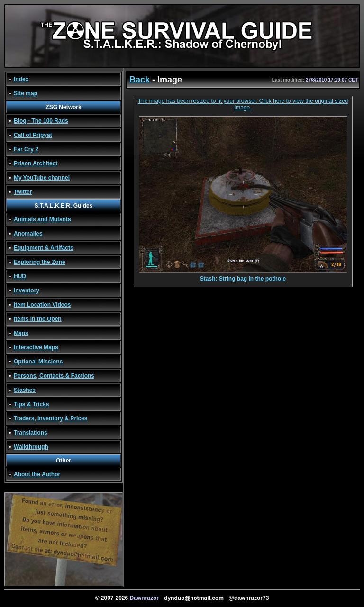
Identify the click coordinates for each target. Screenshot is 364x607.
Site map (26, 93)
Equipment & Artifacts (44, 248)
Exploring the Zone (40, 262)
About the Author (37, 474)
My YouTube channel (42, 178)
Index (21, 79)
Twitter (23, 192)
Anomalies (28, 234)
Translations (31, 433)
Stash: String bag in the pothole (243, 276)
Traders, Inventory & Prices (50, 418)
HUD (20, 276)
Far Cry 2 (26, 149)
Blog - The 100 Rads (41, 121)
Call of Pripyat (33, 135)
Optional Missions (38, 362)
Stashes (25, 390)
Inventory (27, 290)
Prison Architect (36, 163)
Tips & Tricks (31, 404)
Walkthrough (31, 447)
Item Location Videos (42, 305)
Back (140, 80)
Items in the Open (38, 319)
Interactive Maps (36, 347)
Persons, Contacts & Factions (54, 376)
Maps (21, 333)
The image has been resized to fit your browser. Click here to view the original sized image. (243, 104)
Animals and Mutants (42, 219)
